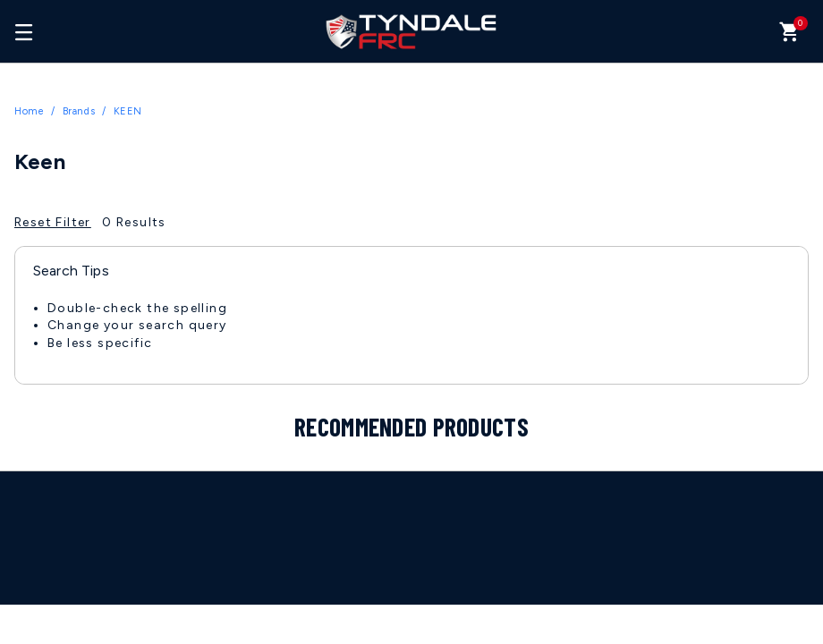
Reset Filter (53, 222)
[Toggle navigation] (24, 31)
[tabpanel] (411, 335)
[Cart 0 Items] (789, 36)
